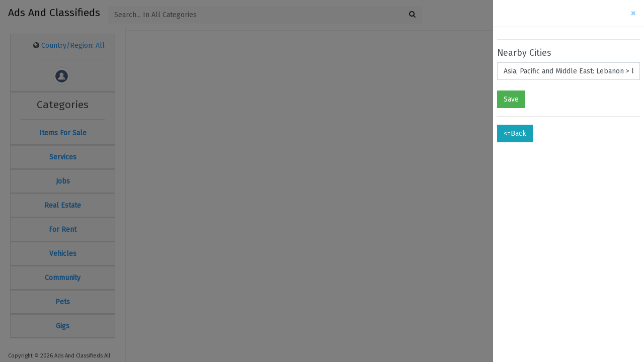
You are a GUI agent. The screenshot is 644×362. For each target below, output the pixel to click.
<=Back (515, 133)
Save (511, 99)
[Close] (633, 13)
